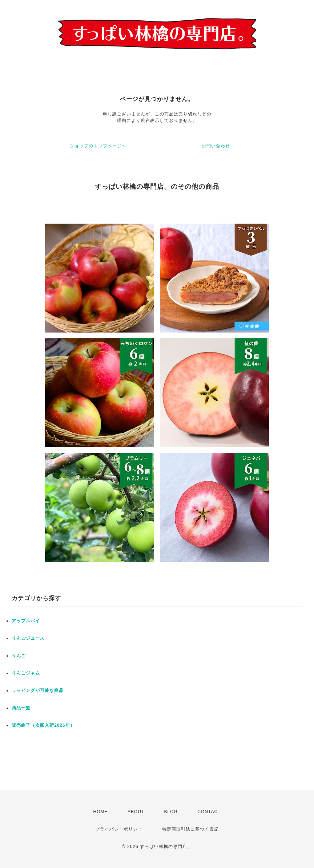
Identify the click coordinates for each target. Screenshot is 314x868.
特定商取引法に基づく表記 (190, 829)
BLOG (171, 812)
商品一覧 (21, 708)
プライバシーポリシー (119, 829)
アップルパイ (26, 621)
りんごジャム (26, 673)
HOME (101, 812)
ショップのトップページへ (98, 146)
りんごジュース (28, 638)
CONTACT (209, 812)
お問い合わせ (216, 146)
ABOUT (136, 812)
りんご (19, 656)
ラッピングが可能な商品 (38, 690)
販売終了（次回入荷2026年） (43, 725)
